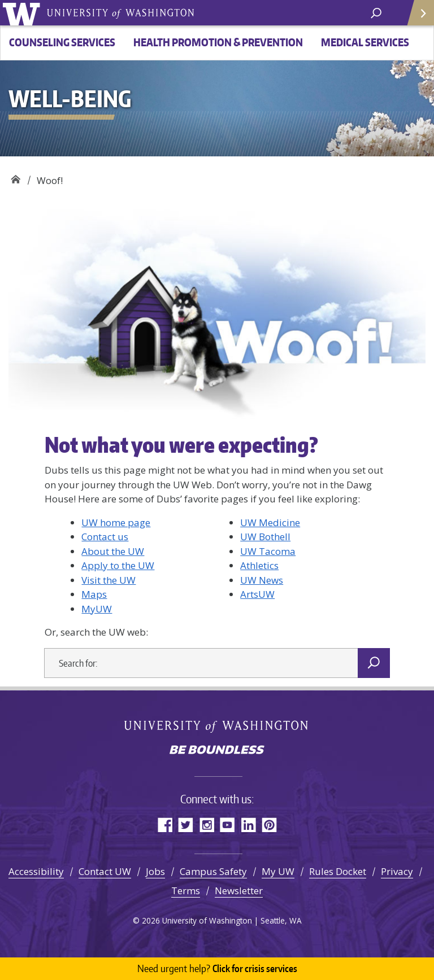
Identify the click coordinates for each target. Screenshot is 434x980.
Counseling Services (62, 42)
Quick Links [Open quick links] (417, 17)
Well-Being (16, 176)
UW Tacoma (268, 551)
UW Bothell (265, 537)
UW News (262, 580)
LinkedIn (248, 824)
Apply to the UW (118, 565)
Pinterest (269, 824)
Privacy (397, 871)
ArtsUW (257, 594)
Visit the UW (108, 580)
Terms (186, 891)
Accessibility (36, 871)
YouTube (227, 824)
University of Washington (23, 13)
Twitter (186, 824)
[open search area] (376, 12)
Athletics (259, 565)
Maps (94, 594)
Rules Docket (338, 871)
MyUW (97, 609)
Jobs (155, 871)
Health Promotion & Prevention (218, 42)
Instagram (207, 824)
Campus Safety (213, 871)
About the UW (113, 551)
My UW (278, 871)
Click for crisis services (217, 969)
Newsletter (239, 891)
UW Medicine (270, 522)
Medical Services (365, 42)
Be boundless (217, 751)
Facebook (165, 824)
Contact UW (105, 871)
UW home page (116, 522)
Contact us (105, 537)
